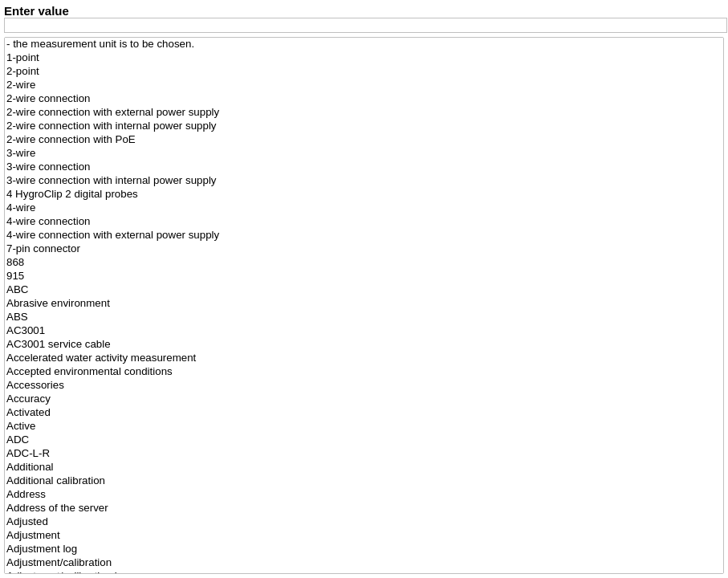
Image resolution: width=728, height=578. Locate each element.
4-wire (364, 208)
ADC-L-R (364, 454)
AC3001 (364, 331)
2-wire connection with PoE (364, 140)
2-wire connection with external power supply (364, 113)
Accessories (364, 386)
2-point (364, 72)
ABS (364, 317)
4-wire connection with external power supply (364, 236)
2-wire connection (364, 99)
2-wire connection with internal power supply (364, 126)
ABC (364, 290)
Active (364, 427)
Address (364, 495)
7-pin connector (364, 249)
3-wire (364, 154)
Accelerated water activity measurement (364, 358)
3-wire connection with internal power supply (364, 181)
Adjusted (364, 522)
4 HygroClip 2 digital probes (364, 195)
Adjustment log (364, 550)
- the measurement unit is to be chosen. (364, 45)
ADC (364, 440)
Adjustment (364, 536)
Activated (364, 413)
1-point (364, 58)
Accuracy (364, 399)
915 (364, 277)
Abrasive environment (364, 304)
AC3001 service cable (364, 345)
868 (364, 263)
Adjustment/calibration (364, 563)
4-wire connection (364, 222)
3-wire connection (364, 167)
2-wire (364, 85)
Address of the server (364, 509)
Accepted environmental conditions (364, 372)
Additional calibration (364, 481)
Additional (364, 468)
